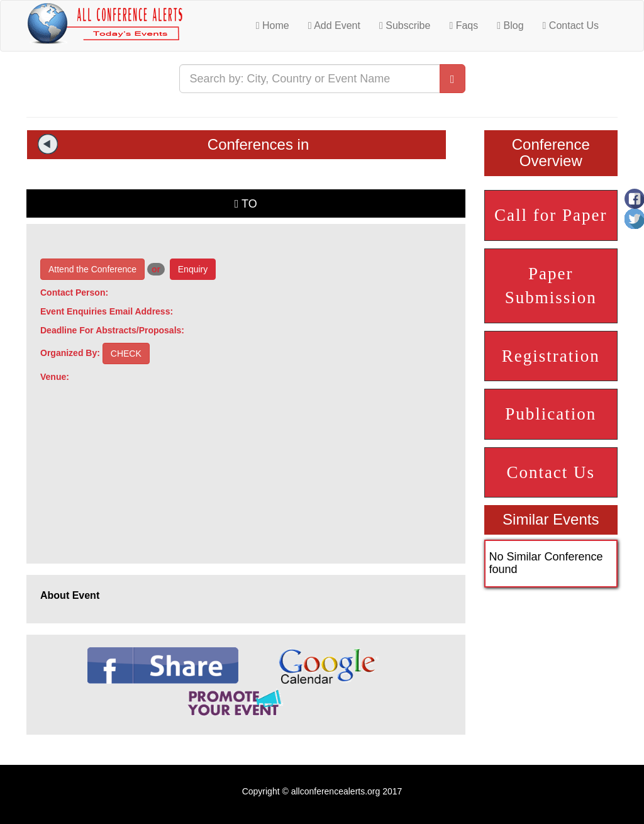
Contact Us (571, 25)
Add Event (334, 25)
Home (273, 25)
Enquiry (193, 269)
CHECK (126, 354)
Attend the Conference (92, 269)
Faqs (464, 25)
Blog (510, 25)
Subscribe (405, 25)
